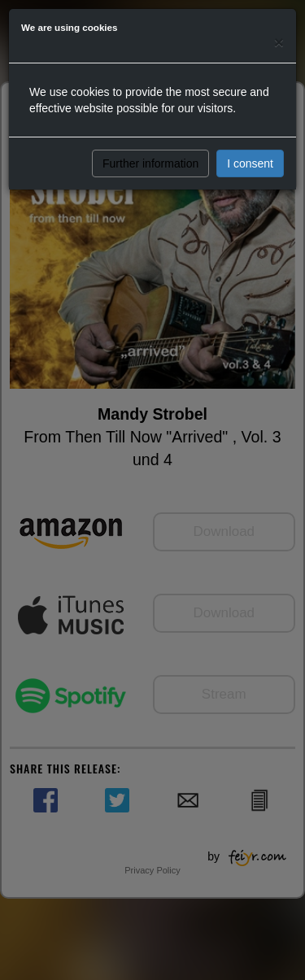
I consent (250, 163)
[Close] (279, 42)
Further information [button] (150, 163)
